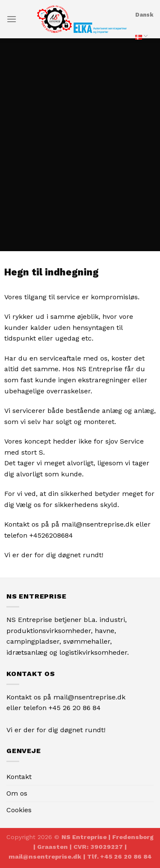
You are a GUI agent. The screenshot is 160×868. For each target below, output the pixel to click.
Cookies (19, 810)
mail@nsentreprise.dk (89, 697)
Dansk (144, 29)
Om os (17, 793)
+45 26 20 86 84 (75, 708)
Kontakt (19, 777)
